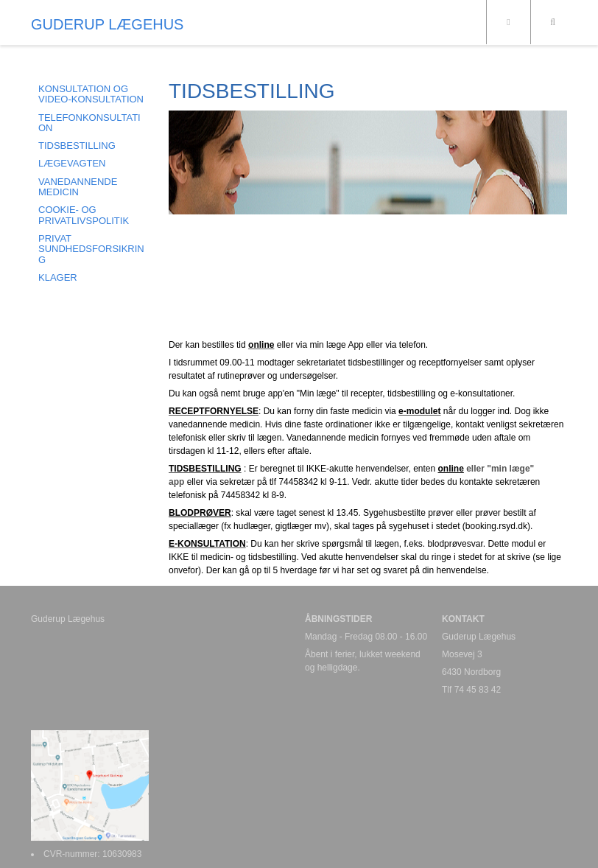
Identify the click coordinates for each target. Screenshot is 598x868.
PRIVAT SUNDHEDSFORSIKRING (91, 249)
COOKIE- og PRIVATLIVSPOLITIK (84, 215)
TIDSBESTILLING (77, 146)
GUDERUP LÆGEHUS (107, 24)
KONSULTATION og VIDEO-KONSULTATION (91, 94)
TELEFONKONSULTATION (89, 123)
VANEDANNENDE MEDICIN (78, 187)
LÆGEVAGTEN (72, 163)
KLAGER (58, 277)
